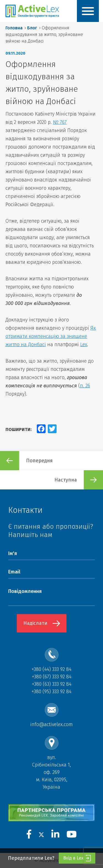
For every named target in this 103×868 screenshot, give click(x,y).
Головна (14, 28)
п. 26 (85, 386)
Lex (84, 345)
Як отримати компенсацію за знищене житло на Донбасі (51, 336)
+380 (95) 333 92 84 (51, 691)
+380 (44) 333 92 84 (51, 669)
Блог (32, 28)
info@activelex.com (51, 724)
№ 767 (60, 122)
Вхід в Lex (77, 858)
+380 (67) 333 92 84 (52, 677)
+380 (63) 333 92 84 (52, 684)
